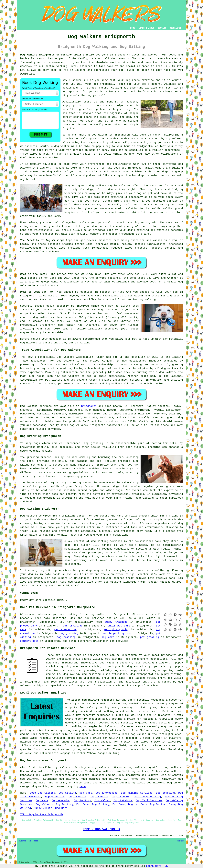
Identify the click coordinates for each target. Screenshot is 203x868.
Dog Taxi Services (149, 801)
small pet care (119, 626)
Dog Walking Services (137, 793)
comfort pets (29, 641)
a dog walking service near (91, 746)
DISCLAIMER (176, 28)
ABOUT (151, 28)
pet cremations (65, 630)
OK (166, 866)
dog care (108, 637)
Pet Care (82, 804)
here (83, 787)
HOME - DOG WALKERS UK (101, 829)
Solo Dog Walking (42, 793)
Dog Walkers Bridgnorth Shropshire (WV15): (52, 55)
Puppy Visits (55, 797)
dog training (66, 637)
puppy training (116, 622)
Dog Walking (121, 797)
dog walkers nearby (34, 734)
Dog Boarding (165, 793)
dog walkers (98, 186)
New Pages (33, 841)
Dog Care (86, 793)
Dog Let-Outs (123, 801)
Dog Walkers (78, 797)
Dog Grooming (61, 801)
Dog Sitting (67, 793)
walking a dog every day (69, 730)
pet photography (116, 630)
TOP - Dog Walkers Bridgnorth (41, 814)
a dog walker (145, 618)
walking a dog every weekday (110, 707)
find (32, 767)
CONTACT (162, 28)
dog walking (83, 139)
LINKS (142, 28)
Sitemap (22, 841)
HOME (133, 28)
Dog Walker (102, 801)
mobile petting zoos (117, 633)
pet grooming (150, 637)
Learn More (154, 866)
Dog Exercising (107, 793)
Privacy (181, 841)
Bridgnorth (89, 406)
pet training (72, 626)
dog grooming (94, 443)
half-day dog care (113, 670)
